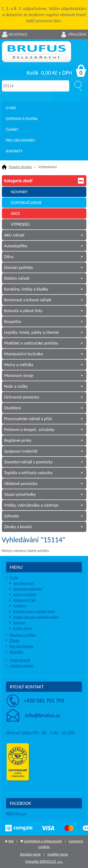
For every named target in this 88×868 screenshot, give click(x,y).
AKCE (15, 213)
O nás (11, 108)
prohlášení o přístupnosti (43, 841)
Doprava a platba (22, 119)
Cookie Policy (23, 628)
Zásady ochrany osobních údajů (36, 617)
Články (12, 130)
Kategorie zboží (44, 181)
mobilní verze (58, 854)
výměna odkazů (21, 666)
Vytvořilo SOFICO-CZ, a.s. (44, 862)
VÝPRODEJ (20, 224)
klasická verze (30, 854)
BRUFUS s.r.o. (16, 813)
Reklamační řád (24, 600)
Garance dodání (25, 594)
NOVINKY (19, 192)
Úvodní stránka (20, 167)
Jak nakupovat (23, 583)
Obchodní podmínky (28, 589)
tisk (11, 841)
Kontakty (14, 151)
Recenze (19, 623)
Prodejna (20, 606)
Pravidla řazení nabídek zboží (34, 611)
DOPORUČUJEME (26, 203)
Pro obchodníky (21, 140)
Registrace (18, 34)
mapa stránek (20, 660)
